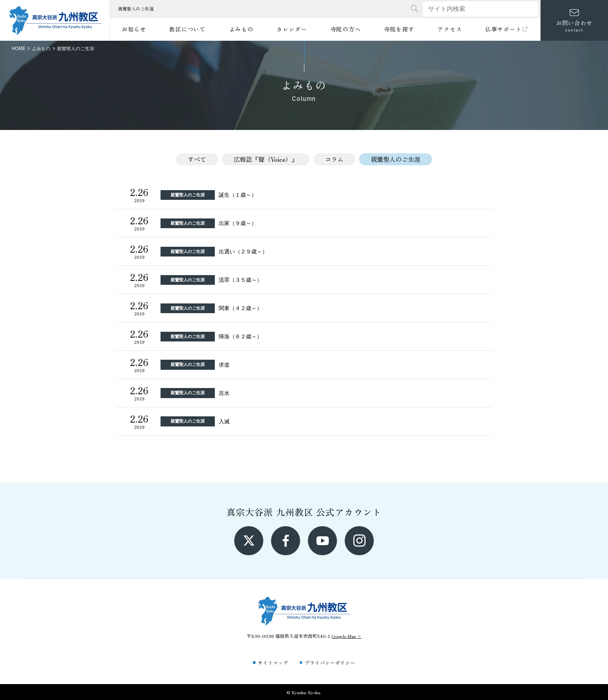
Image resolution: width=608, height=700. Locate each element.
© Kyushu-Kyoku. (304, 692)
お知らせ (134, 29)
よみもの (241, 29)
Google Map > (346, 636)
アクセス (450, 29)
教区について (187, 29)
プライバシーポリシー (330, 663)
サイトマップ (273, 663)
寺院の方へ (346, 29)
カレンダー (292, 29)
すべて (197, 159)
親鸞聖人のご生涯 (396, 159)
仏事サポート (507, 29)
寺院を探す (399, 29)
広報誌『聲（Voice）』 (266, 159)
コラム (334, 159)
